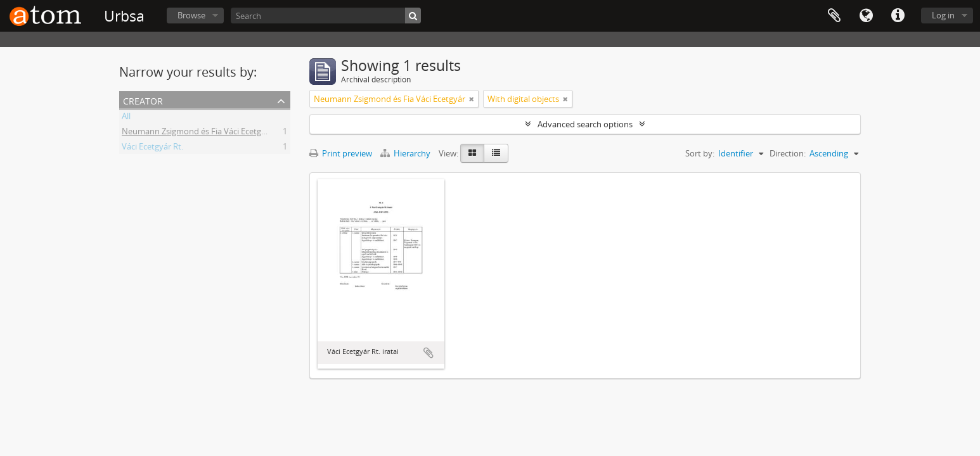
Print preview (341, 153)
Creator (143, 100)
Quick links (898, 16)
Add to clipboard (429, 353)
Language (866, 16)
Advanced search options (585, 124)
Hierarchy (406, 153)
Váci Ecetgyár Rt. (152, 148)
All (126, 118)
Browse (191, 15)
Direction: (788, 153)
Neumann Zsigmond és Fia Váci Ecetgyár (197, 133)
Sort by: (700, 153)
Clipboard (834, 16)
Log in (943, 15)
